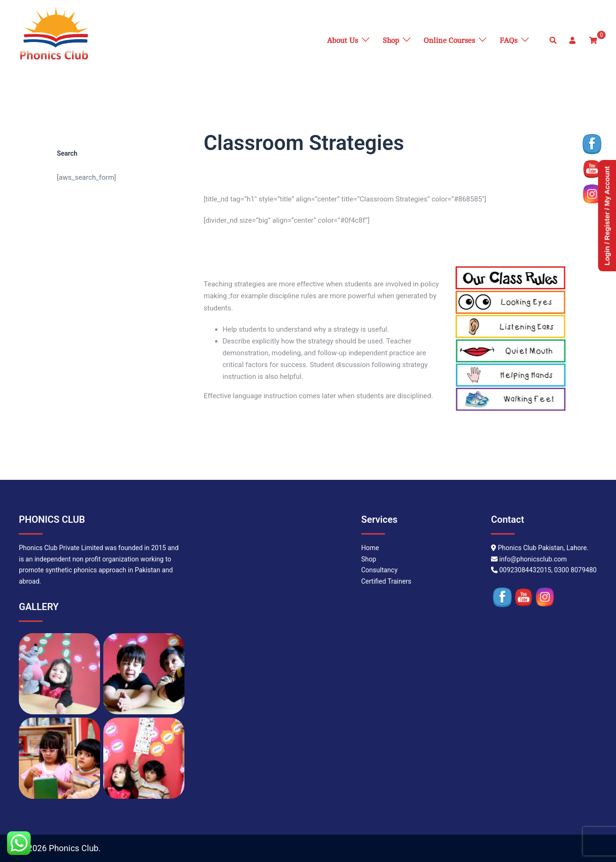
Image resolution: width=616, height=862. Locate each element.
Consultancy (379, 570)
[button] (554, 40)
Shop (391, 41)
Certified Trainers (386, 581)
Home (370, 548)
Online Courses (449, 41)
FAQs (508, 41)
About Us (342, 41)
